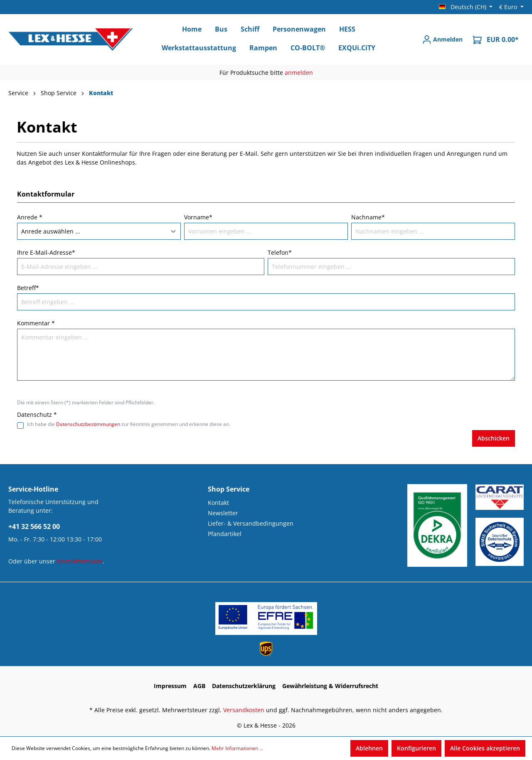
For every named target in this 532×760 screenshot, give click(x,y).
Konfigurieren (416, 748)
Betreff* (28, 288)
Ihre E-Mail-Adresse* (46, 252)
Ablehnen (369, 748)
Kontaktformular (80, 561)
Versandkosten (244, 710)
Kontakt (218, 503)
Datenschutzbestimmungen (88, 424)
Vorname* (198, 217)
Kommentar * (36, 323)
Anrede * (30, 217)
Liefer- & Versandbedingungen (251, 523)
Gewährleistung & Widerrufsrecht (330, 686)
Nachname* (368, 217)
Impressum (170, 686)
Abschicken (494, 438)
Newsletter (223, 513)
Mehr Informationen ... (237, 748)
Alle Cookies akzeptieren (485, 748)
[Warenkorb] (496, 40)
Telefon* (280, 252)
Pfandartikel (225, 534)
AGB (199, 686)
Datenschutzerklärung (244, 686)
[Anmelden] (442, 39)
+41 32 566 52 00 (34, 526)
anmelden (299, 73)
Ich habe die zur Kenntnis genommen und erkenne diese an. (129, 424)
